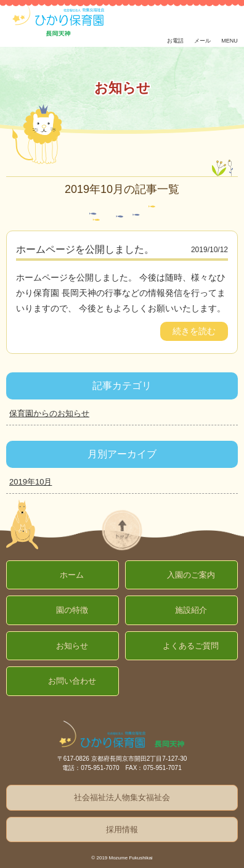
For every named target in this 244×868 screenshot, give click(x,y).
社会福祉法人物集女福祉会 (122, 797)
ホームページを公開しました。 (85, 249)
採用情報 (122, 829)
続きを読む (194, 331)
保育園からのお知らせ (49, 413)
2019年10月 (30, 482)
